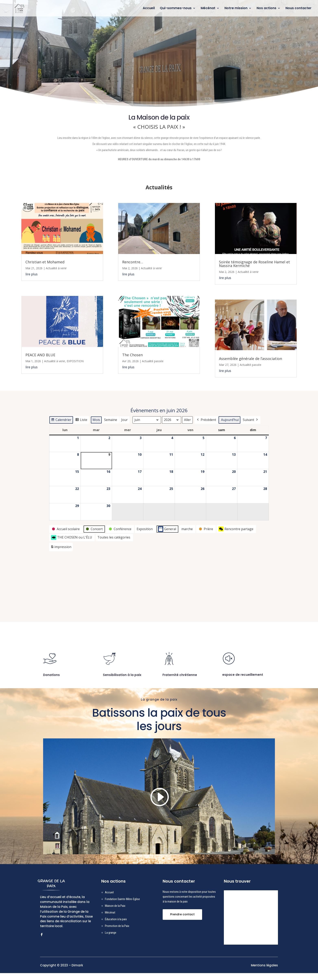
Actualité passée (153, 361)
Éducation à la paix (116, 926)
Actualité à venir (56, 268)
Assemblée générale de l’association (250, 359)
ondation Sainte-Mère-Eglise (123, 906)
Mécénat (208, 9)
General (167, 529)
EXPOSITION (75, 361)
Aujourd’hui (230, 420)
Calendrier (61, 420)
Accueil (149, 9)
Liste (81, 420)
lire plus (32, 274)
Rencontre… (133, 262)
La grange (111, 940)
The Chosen (132, 355)
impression (61, 548)
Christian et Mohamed (45, 262)
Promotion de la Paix (117, 933)
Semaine (111, 420)
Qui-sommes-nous (176, 9)
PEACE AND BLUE (40, 355)
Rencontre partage (236, 529)
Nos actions (266, 9)
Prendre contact (182, 921)
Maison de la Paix (115, 913)
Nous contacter (298, 9)
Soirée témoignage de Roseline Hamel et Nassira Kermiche (254, 264)
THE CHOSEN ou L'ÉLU (72, 537)
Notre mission (236, 9)
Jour (124, 420)
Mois (96, 420)
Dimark (77, 972)
